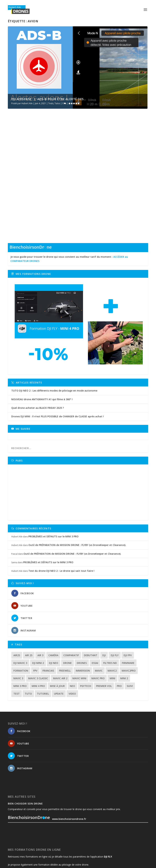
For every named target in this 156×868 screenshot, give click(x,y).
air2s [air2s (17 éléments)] (17, 623)
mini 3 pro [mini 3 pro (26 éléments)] (20, 654)
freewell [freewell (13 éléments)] (65, 639)
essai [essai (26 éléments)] (95, 631)
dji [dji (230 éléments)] (104, 623)
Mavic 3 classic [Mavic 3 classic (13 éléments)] (38, 647)
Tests (51, 103)
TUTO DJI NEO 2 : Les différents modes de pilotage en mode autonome (54, 359)
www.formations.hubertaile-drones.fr (31, 841)
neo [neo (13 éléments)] (72, 654)
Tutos (57, 103)
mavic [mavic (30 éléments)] (99, 639)
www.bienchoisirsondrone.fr (47, 787)
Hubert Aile (27, 103)
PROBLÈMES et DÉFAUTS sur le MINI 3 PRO (53, 505)
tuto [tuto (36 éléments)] (28, 662)
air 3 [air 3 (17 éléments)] (40, 623)
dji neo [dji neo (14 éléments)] (54, 631)
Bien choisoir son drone (25, 772)
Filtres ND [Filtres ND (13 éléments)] (110, 631)
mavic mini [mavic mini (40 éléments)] (79, 647)
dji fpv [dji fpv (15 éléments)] (128, 623)
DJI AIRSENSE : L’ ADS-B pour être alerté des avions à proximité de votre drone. (40, 164)
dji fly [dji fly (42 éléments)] (115, 623)
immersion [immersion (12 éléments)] (83, 639)
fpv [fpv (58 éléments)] (35, 639)
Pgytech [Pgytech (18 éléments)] (86, 654)
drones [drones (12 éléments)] (82, 631)
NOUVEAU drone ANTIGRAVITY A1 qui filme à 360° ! (42, 368)
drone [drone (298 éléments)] (67, 631)
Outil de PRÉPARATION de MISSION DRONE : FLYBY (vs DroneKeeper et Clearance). (77, 513)
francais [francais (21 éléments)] (48, 639)
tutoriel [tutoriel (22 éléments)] (43, 662)
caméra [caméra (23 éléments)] (53, 623)
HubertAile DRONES (21, 864)
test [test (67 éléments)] (17, 662)
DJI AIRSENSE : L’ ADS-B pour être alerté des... (49, 99)
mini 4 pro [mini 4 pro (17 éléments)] (38, 654)
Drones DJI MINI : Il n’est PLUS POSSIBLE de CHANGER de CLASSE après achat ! (58, 385)
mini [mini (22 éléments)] (112, 647)
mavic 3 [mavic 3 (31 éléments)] (18, 647)
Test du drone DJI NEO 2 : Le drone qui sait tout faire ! (61, 539)
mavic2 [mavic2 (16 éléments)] (112, 639)
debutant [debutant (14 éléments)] (91, 623)
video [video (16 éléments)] (72, 662)
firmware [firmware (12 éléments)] (128, 631)
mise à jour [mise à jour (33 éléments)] (57, 654)
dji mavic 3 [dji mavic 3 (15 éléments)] (20, 631)
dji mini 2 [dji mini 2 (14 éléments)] (38, 631)
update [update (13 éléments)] (59, 662)
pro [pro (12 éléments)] (119, 654)
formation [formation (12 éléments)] (21, 639)
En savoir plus (23, 195)
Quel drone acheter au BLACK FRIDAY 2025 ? (38, 376)
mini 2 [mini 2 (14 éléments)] (124, 647)
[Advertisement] (79, 461)
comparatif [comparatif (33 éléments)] (71, 623)
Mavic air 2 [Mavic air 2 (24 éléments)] (60, 647)
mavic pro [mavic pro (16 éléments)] (98, 647)
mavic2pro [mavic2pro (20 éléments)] (129, 639)
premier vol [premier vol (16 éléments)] (104, 654)
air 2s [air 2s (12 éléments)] (29, 623)
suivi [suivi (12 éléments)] (130, 654)
